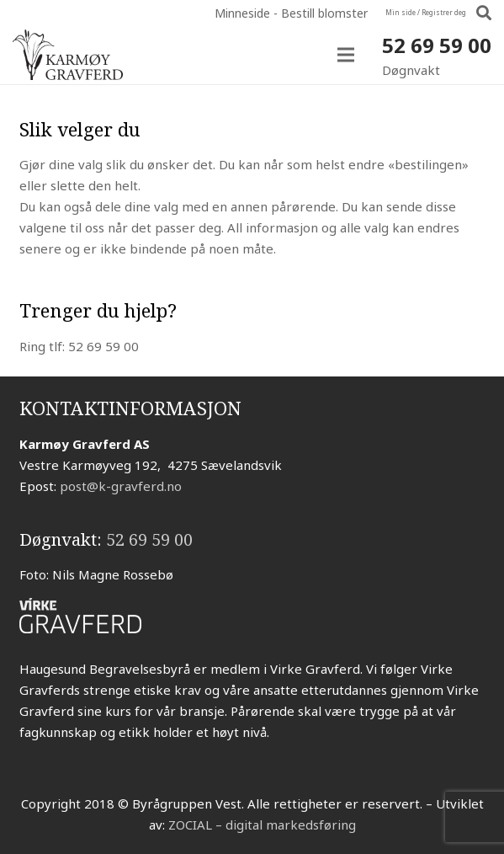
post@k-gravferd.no (121, 486)
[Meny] (346, 55)
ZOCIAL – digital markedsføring (262, 825)
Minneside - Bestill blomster (291, 13)
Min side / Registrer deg (426, 12)
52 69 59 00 (437, 45)
